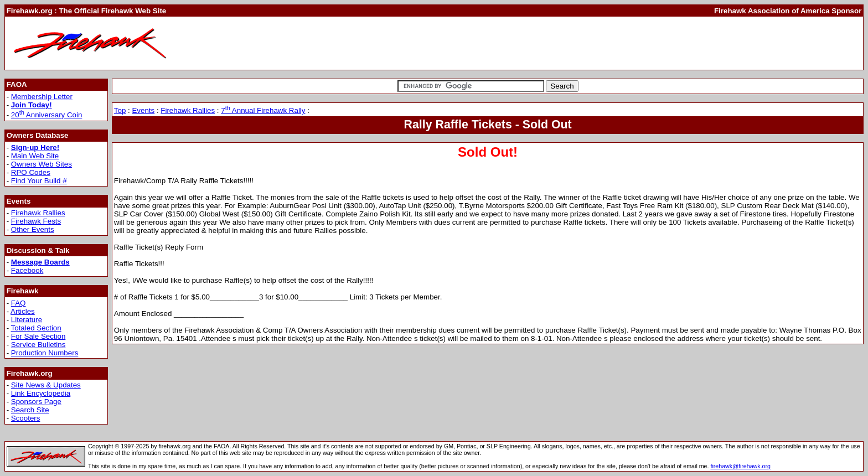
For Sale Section (38, 336)
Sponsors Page (36, 402)
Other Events (33, 229)
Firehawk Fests (36, 221)
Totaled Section (36, 328)
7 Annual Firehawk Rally (263, 110)
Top (120, 110)
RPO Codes (31, 172)
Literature (27, 320)
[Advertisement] (660, 43)
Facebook (27, 270)
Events (143, 110)
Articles (23, 311)
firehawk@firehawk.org (740, 466)
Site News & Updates (46, 385)
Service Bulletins (38, 345)
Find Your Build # (39, 181)
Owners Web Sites (42, 164)
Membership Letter (42, 97)
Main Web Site (35, 156)
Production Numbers (45, 353)
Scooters (26, 418)
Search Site (30, 410)
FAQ (19, 303)
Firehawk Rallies (38, 213)
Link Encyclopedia (41, 393)
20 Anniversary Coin (47, 115)
